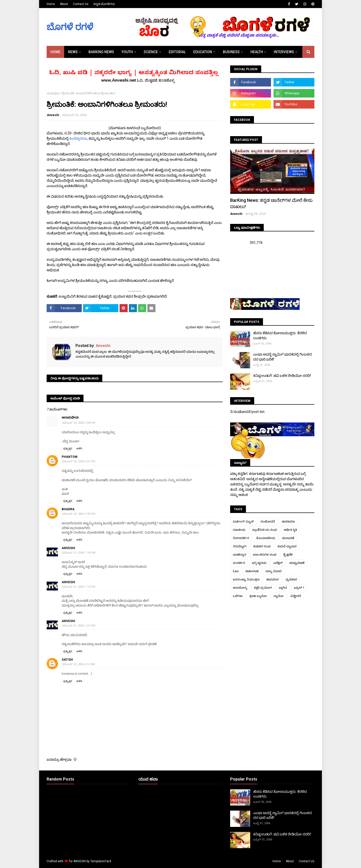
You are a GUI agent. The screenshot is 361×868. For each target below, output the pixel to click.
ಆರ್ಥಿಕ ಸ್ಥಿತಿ (290, 530)
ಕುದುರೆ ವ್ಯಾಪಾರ (287, 546)
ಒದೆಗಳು (238, 596)
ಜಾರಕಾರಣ (288, 522)
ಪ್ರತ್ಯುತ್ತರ (68, 448)
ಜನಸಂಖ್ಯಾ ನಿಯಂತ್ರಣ (246, 579)
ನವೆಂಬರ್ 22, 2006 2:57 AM (78, 664)
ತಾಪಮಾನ (273, 579)
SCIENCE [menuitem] (151, 52)
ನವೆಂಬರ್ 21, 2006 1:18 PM (79, 553)
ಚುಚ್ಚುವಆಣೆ (297, 563)
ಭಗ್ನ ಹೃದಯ (259, 563)
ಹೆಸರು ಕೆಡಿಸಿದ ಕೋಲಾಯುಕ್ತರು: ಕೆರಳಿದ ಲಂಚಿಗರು (280, 335)
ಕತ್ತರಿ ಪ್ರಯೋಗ (263, 588)
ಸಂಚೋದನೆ (268, 522)
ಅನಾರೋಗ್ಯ (240, 588)
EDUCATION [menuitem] (203, 52)
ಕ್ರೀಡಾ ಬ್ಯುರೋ (258, 596)
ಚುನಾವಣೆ (288, 538)
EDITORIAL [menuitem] (177, 52)
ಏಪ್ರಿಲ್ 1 (299, 588)
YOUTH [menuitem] (127, 52)
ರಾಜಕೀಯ (239, 530)
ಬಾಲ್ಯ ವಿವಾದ (274, 571)
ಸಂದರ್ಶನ (239, 563)
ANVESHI (80, 861)
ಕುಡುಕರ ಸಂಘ (262, 546)
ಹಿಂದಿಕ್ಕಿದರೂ (78, 138)
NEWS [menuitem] (73, 52)
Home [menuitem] (55, 52)
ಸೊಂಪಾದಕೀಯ (266, 538)
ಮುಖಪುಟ (53, 93)
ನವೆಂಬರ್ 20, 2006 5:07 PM (79, 461)
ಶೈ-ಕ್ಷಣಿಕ (288, 555)
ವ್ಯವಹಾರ (291, 579)
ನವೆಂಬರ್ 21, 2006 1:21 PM (79, 626)
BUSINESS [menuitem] (231, 52)
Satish (67, 660)
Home (51, 4)
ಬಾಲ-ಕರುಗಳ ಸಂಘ (265, 555)
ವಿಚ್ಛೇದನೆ (296, 596)
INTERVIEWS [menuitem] (284, 52)
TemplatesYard (101, 861)
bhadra (68, 509)
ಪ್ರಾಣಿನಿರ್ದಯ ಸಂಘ (265, 530)
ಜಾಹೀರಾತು (252, 571)
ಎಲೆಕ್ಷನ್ (278, 563)
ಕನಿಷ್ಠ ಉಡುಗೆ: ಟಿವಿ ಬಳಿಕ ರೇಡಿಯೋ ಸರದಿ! (282, 376)
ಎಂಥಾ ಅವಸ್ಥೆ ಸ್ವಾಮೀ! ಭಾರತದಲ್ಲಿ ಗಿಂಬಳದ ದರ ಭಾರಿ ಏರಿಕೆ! (283, 357)
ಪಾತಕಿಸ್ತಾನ (240, 555)
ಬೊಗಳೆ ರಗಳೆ (70, 27)
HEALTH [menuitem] (257, 52)
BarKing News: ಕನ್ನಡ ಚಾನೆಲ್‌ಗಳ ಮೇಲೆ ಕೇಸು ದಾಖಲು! (271, 203)
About (64, 4)
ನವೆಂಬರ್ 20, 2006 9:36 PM (79, 514)
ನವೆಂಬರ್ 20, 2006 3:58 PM (79, 423)
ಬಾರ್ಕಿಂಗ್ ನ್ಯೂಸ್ (243, 522)
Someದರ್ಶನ (241, 538)
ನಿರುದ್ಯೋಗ (240, 546)
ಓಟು (236, 571)
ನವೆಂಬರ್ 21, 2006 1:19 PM (79, 587)
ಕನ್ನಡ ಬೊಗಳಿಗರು (104, 4)
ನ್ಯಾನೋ (279, 596)
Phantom (70, 457)
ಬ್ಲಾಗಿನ (283, 588)
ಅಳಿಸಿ (79, 448)
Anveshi (53, 115)
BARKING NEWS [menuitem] (101, 52)
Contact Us (81, 4)
